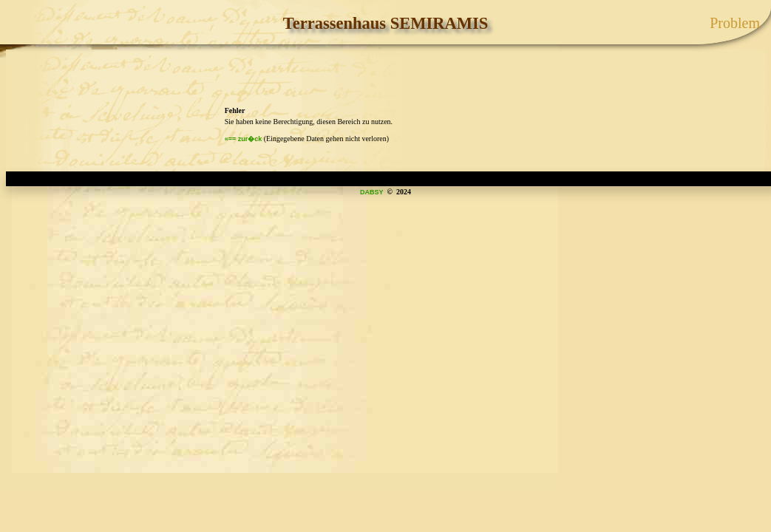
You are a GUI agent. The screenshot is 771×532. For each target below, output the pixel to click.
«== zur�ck (244, 139)
